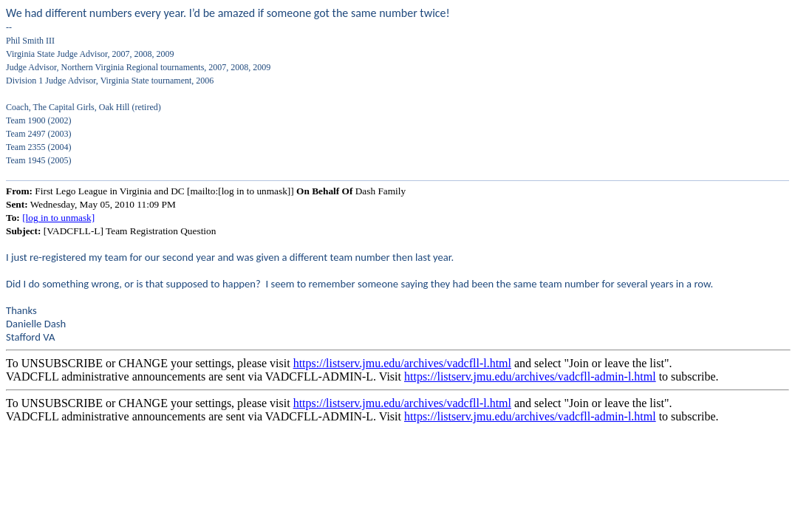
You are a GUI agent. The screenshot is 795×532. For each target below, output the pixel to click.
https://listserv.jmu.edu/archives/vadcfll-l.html (402, 363)
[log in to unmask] (58, 218)
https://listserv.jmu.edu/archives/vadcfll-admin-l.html (530, 376)
